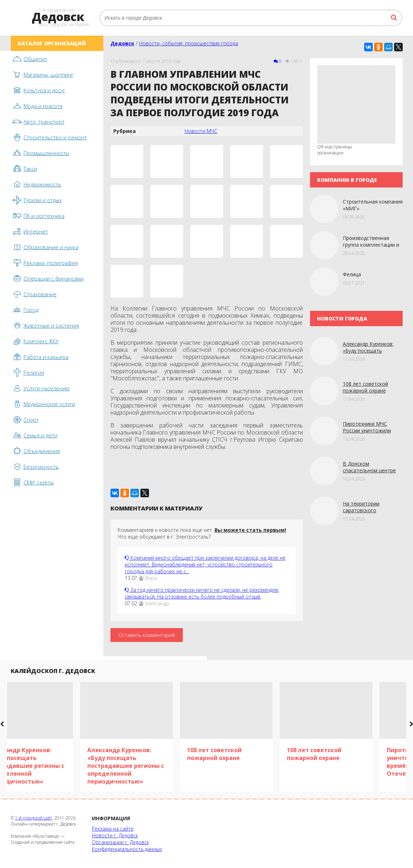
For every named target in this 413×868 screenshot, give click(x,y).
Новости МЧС (201, 131)
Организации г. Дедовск (120, 842)
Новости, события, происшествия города (189, 43)
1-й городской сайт (33, 818)
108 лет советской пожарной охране (365, 387)
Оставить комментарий (147, 635)
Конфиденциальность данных (127, 849)
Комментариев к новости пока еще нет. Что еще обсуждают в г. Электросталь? (202, 533)
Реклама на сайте (113, 829)
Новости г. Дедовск (115, 835)
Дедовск (122, 43)
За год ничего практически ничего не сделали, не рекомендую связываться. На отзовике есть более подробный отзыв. (202, 593)
